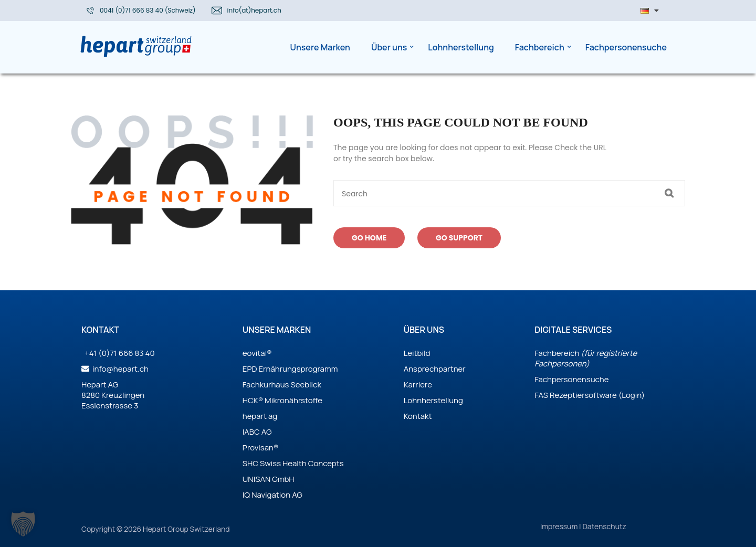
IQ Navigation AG (272, 495)
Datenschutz (604, 526)
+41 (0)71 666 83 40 (119, 353)
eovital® (257, 353)
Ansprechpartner (435, 369)
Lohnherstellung (433, 400)
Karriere (418, 385)
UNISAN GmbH (269, 479)
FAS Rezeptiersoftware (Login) (590, 395)
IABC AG (257, 432)
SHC (250, 463)
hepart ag (260, 416)
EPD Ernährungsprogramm (290, 369)
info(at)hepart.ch (254, 10)
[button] (23, 524)
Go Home (369, 238)
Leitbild (417, 353)
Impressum (560, 526)
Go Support (459, 238)
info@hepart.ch (120, 369)
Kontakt (418, 416)
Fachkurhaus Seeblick (282, 385)
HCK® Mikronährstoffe (282, 400)
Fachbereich (557, 353)
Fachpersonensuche (571, 379)
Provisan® (261, 448)
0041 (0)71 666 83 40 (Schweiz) (148, 10)
